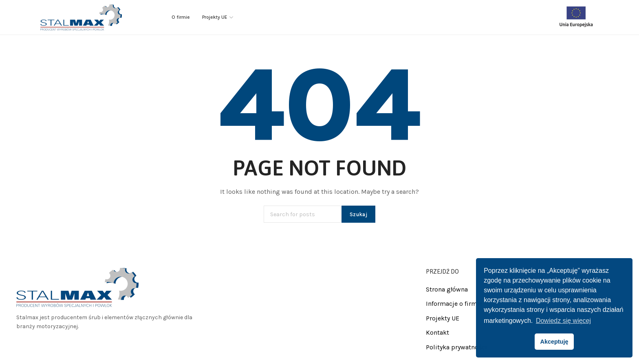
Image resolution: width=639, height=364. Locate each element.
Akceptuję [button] (554, 342)
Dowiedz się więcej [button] (563, 321)
